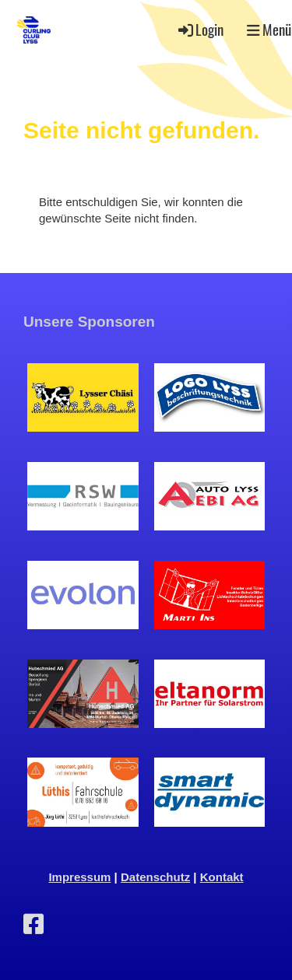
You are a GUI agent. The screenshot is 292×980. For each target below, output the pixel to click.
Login (200, 29)
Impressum (79, 877)
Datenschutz (155, 877)
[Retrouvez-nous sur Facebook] (33, 924)
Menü (269, 30)
